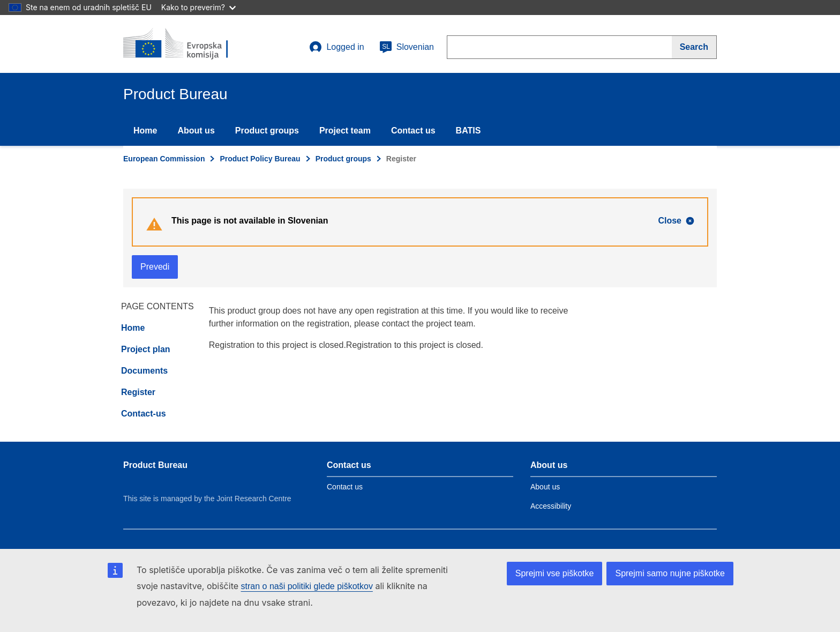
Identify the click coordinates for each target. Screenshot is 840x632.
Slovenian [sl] (407, 47)
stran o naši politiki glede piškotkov (307, 586)
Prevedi (155, 267)
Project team (345, 131)
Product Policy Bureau (260, 159)
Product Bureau (155, 465)
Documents (144, 371)
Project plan (146, 349)
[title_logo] (188, 44)
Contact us (413, 131)
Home (145, 131)
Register (138, 392)
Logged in (336, 47)
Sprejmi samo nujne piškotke (670, 573)
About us (196, 131)
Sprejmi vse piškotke (555, 573)
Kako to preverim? (198, 7)
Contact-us (144, 414)
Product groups (267, 131)
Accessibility (551, 506)
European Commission (164, 159)
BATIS (468, 131)
